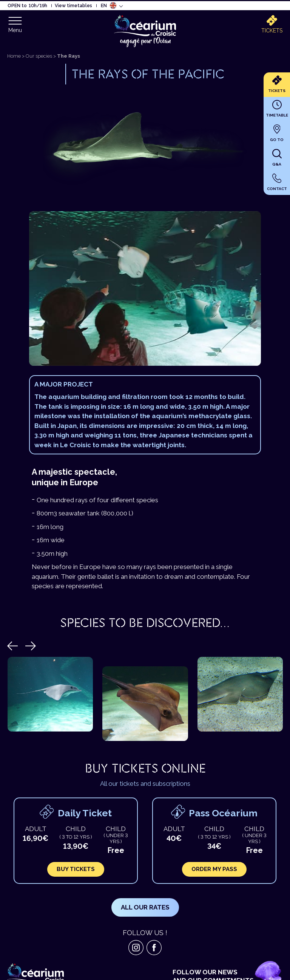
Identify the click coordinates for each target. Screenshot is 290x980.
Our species (39, 56)
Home (14, 56)
